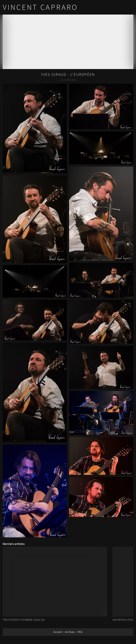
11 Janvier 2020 (68, 80)
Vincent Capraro (40, 7)
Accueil (58, 632)
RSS (80, 632)
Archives (70, 632)
